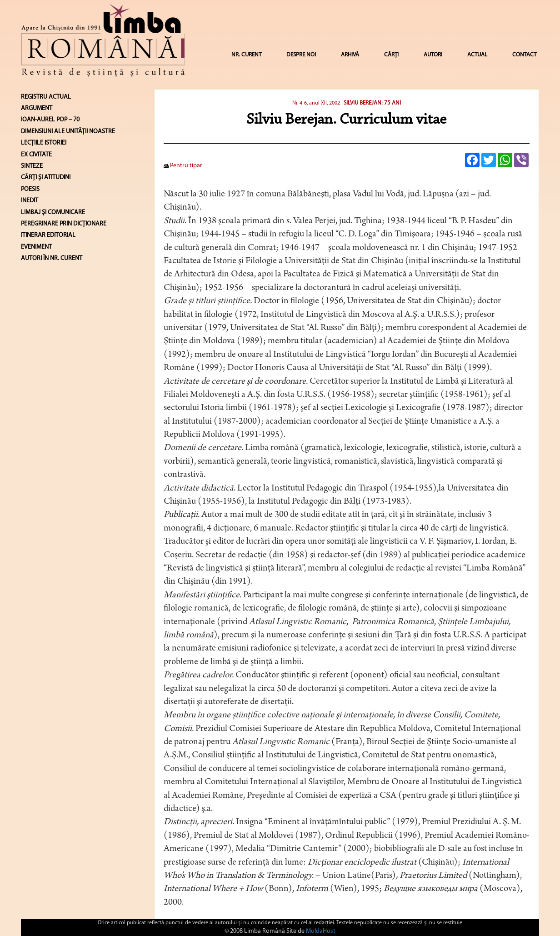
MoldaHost (321, 931)
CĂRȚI (391, 55)
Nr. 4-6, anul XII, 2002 (316, 103)
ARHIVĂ (350, 55)
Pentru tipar (183, 166)
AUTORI (433, 55)
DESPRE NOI (301, 55)
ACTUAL (477, 55)
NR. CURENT (246, 55)
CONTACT (524, 55)
